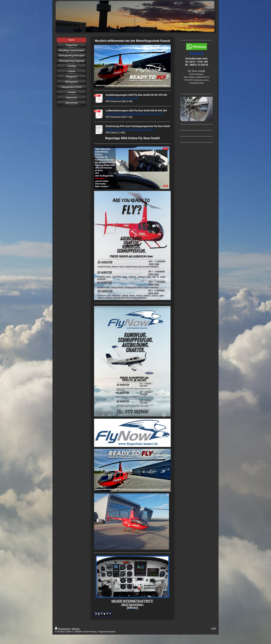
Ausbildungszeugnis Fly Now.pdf (122, 98)
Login (214, 628)
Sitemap (76, 629)
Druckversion (62, 629)
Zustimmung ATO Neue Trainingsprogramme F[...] (131, 129)
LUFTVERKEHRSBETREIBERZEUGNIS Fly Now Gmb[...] (135, 114)
